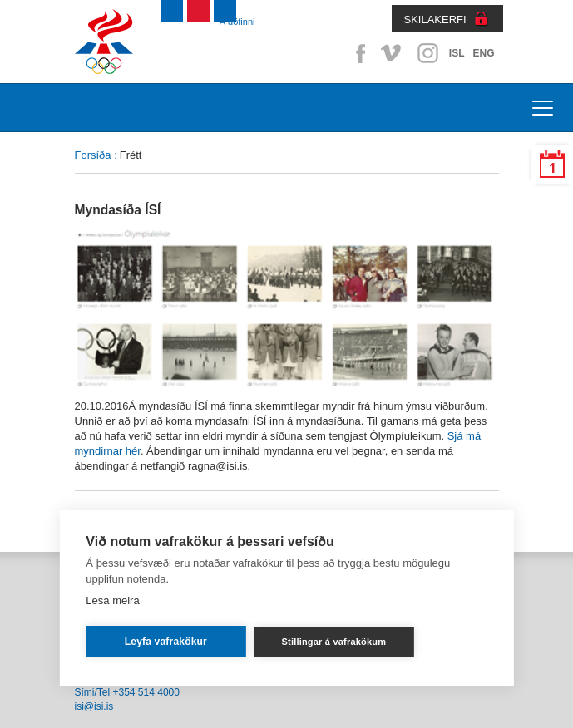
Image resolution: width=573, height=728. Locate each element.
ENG (483, 53)
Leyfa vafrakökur (166, 642)
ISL (457, 53)
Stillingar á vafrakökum (334, 642)
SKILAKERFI (435, 20)
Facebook (358, 53)
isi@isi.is (94, 706)
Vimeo (393, 53)
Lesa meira (112, 600)
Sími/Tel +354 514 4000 (127, 692)
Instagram (427, 53)
